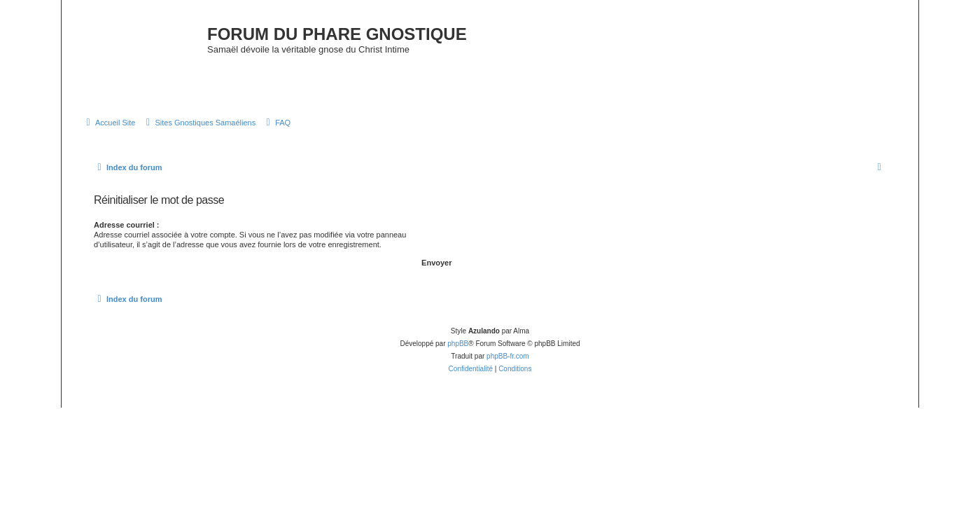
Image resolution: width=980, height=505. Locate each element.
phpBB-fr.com (508, 356)
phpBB (458, 344)
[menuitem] (109, 123)
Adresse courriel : (127, 225)
